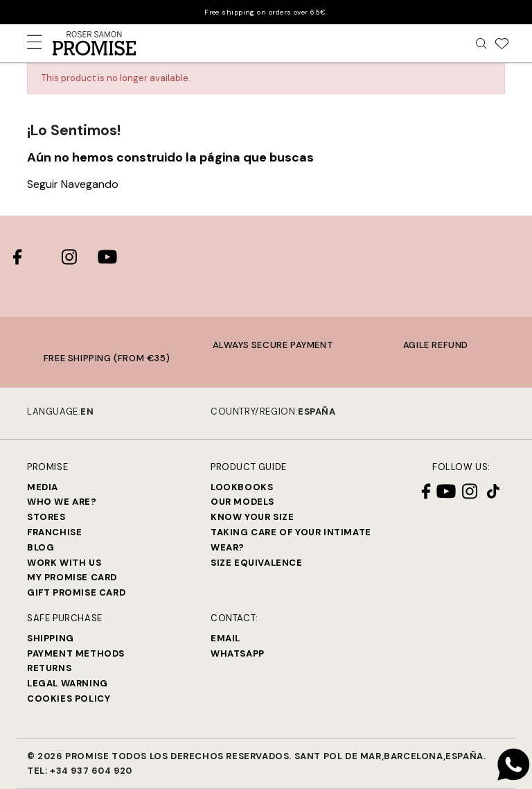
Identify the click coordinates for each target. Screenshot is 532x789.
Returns (49, 668)
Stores (46, 517)
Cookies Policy (69, 699)
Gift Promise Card (76, 592)
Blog (41, 547)
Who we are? (62, 502)
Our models (242, 502)
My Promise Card (72, 577)
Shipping (51, 638)
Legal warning (68, 683)
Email (225, 638)
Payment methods (76, 653)
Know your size (252, 517)
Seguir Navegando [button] (73, 184)
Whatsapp (238, 653)
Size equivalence (257, 563)
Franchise (54, 532)
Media (43, 487)
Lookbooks (242, 487)
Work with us (64, 563)
